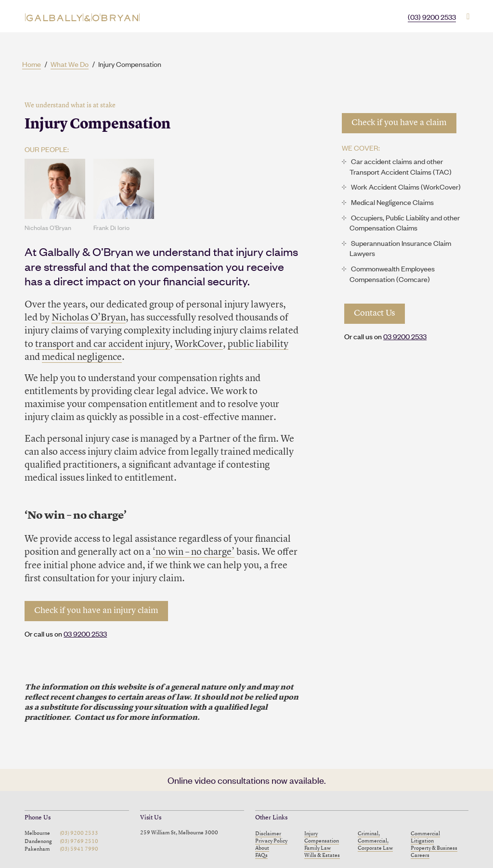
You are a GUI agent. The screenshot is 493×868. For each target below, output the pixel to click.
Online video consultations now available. (247, 780)
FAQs (261, 855)
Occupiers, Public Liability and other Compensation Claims (405, 223)
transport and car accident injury (103, 345)
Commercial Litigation (425, 837)
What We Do (70, 64)
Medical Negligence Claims (392, 202)
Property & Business (434, 848)
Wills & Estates (322, 855)
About (262, 848)
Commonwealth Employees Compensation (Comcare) (392, 274)
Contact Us (375, 313)
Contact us (94, 718)
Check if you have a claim (399, 123)
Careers (420, 855)
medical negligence (82, 357)
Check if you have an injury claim (96, 611)
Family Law (318, 848)
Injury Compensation (322, 837)
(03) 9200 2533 (432, 17)
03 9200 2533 (85, 633)
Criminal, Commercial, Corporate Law (375, 841)
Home (32, 64)
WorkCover (199, 345)
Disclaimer (268, 834)
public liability (258, 345)
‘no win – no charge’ (194, 552)
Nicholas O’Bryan (89, 318)
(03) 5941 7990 (79, 849)
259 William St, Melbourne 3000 (179, 833)
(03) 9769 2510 (79, 842)
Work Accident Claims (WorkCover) (406, 186)
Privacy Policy (271, 841)
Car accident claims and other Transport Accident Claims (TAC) (401, 166)
